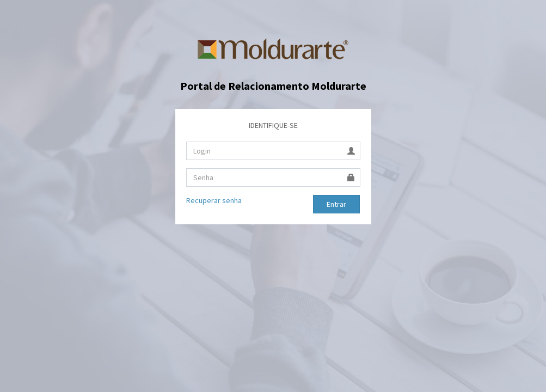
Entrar (336, 204)
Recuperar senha (214, 200)
